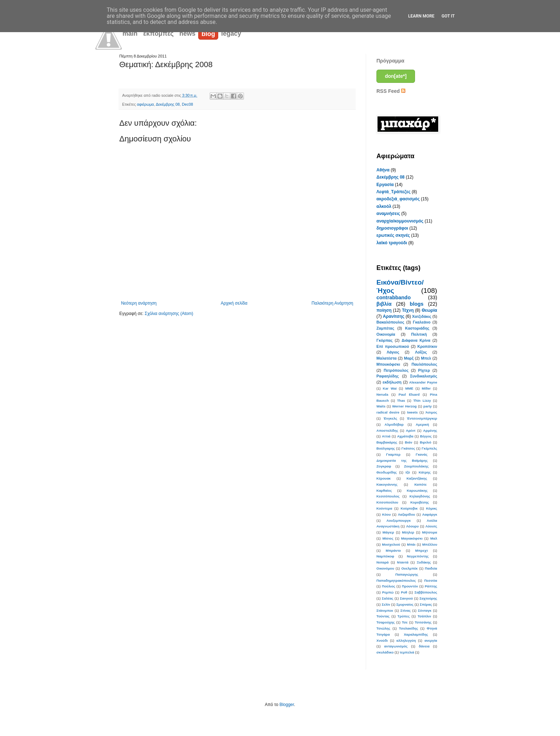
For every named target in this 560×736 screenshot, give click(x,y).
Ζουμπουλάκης (416, 466)
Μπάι (411, 544)
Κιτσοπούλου (387, 502)
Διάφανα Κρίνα (416, 340)
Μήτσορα (430, 532)
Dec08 (187, 104)
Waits (381, 406)
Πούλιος (388, 586)
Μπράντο (393, 550)
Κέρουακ (384, 478)
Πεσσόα (431, 580)
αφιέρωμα (145, 104)
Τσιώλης (383, 628)
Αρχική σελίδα (234, 303)
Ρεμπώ (388, 592)
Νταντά (403, 562)
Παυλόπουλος (424, 364)
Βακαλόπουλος (390, 322)
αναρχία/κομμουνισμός (400, 221)
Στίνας (406, 610)
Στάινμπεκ (385, 610)
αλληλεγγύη (406, 640)
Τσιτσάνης (423, 622)
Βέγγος (426, 436)
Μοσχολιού (391, 544)
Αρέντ (411, 430)
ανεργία (431, 640)
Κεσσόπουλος (388, 496)
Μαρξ (409, 358)
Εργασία (385, 185)
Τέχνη (408, 310)
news (187, 34)
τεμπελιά (407, 652)
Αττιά (386, 436)
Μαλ (434, 538)
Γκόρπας (384, 340)
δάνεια (424, 646)
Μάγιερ (388, 532)
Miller (426, 388)
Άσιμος (431, 412)
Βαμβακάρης (387, 442)
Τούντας (383, 616)
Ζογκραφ (384, 466)
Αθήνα (383, 170)
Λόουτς (431, 526)
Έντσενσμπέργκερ (422, 418)
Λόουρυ (412, 526)
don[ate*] (396, 76)
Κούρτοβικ (409, 508)
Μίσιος (388, 538)
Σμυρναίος (405, 604)
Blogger (287, 705)
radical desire (388, 412)
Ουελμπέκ (410, 568)
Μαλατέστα (386, 358)
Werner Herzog (404, 406)
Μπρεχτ (421, 550)
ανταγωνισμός (396, 646)
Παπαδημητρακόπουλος (396, 580)
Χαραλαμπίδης (416, 634)
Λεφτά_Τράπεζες (394, 192)
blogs (416, 304)
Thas (401, 400)
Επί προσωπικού (393, 346)
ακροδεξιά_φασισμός (398, 199)
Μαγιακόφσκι (412, 538)
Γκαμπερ (393, 454)
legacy (231, 34)
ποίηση (384, 310)
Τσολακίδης (408, 628)
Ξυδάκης (424, 562)
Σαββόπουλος (426, 592)
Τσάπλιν (424, 616)
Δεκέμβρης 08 (168, 104)
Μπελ (426, 358)
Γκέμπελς (429, 448)
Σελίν (386, 604)
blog (208, 34)
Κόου (386, 514)
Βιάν (408, 442)
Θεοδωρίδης (387, 472)
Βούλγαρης (386, 448)
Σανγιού (406, 598)
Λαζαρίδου (406, 514)
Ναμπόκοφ (385, 556)
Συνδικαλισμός (424, 376)
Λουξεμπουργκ (399, 520)
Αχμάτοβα (405, 436)
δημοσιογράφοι (392, 228)
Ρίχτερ (424, 370)
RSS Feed (391, 91)
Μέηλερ (408, 532)
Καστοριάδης (417, 328)
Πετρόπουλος (396, 370)
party (427, 406)
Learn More (421, 16)
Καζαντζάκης (417, 478)
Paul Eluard (409, 394)
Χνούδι (382, 640)
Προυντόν (410, 586)
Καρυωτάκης (417, 490)
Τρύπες (404, 616)
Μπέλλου (430, 544)
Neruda (382, 394)
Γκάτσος (408, 448)
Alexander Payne (423, 382)
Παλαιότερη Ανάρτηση (332, 303)
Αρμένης (430, 430)
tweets (412, 412)
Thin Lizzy (422, 400)
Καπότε (420, 484)
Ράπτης (431, 586)
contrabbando (394, 297)
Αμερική (422, 424)
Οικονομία (386, 334)
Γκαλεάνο (422, 322)
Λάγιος (393, 352)
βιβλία (384, 304)
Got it (448, 16)
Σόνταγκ (425, 610)
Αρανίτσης (394, 316)
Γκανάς (422, 454)
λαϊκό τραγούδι (392, 243)
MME (409, 388)
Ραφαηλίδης (388, 376)
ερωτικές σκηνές (393, 235)
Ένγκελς (390, 418)
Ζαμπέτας (385, 328)
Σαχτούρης (428, 598)
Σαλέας (387, 598)
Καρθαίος (384, 490)
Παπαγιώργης (407, 574)
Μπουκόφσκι (388, 364)
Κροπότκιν (427, 346)
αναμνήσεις (388, 214)
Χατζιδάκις (422, 316)
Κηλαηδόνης (420, 496)
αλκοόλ (384, 206)
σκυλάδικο (385, 652)
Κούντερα (384, 508)
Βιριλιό (425, 442)
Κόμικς (432, 508)
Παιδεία (431, 568)
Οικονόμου (385, 568)
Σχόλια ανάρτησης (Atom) (169, 314)
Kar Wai (390, 388)
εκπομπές (158, 34)
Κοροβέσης (420, 502)
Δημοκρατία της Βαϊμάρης (402, 460)
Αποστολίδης (387, 430)
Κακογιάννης (387, 484)
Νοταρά (382, 562)
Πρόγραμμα (390, 61)
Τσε (405, 622)
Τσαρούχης (386, 622)
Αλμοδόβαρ (394, 424)
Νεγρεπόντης (418, 556)
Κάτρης (425, 472)
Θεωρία (429, 310)
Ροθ (404, 592)
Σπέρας (426, 604)
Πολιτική (419, 334)
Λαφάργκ (430, 514)
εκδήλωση (392, 382)
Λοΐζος (421, 352)
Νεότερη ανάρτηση (139, 303)
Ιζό (407, 472)
